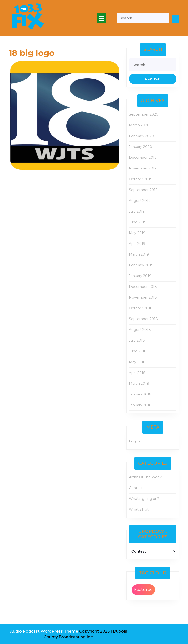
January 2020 (141, 147)
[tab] (101, 18)
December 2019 (143, 158)
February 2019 (141, 265)
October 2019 (141, 179)
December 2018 (143, 287)
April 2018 (137, 373)
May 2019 (137, 233)
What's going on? (144, 499)
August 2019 (140, 201)
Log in (134, 441)
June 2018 (138, 351)
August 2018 (140, 330)
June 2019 (138, 222)
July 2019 (137, 211)
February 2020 (141, 136)
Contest (136, 488)
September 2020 (144, 114)
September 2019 (143, 190)
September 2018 (143, 319)
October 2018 (141, 308)
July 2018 (137, 340)
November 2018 (143, 297)
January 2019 (140, 276)
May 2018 (137, 362)
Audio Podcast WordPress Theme (44, 631)
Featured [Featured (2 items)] (143, 590)
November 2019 (143, 168)
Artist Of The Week (145, 477)
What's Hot (139, 509)
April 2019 (137, 244)
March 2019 (139, 254)
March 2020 (139, 125)
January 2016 (140, 405)
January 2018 (140, 394)
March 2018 (139, 384)
